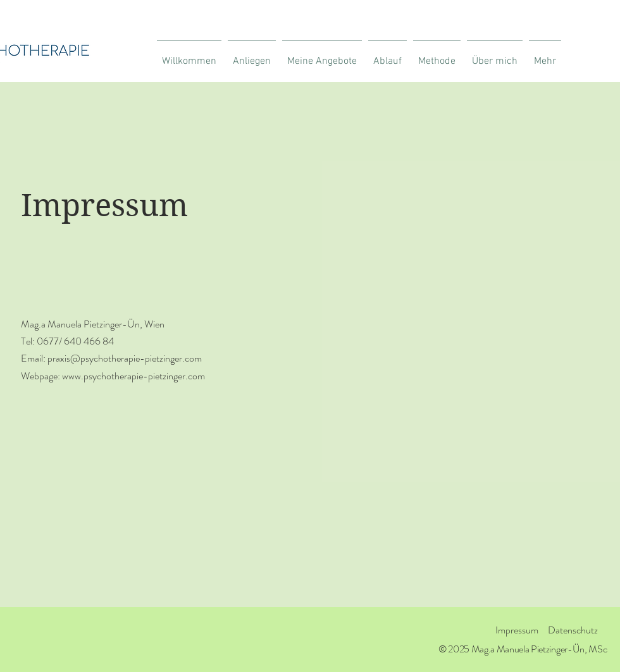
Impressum (517, 630)
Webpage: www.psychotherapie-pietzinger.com (113, 376)
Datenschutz (573, 630)
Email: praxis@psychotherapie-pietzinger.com (111, 358)
